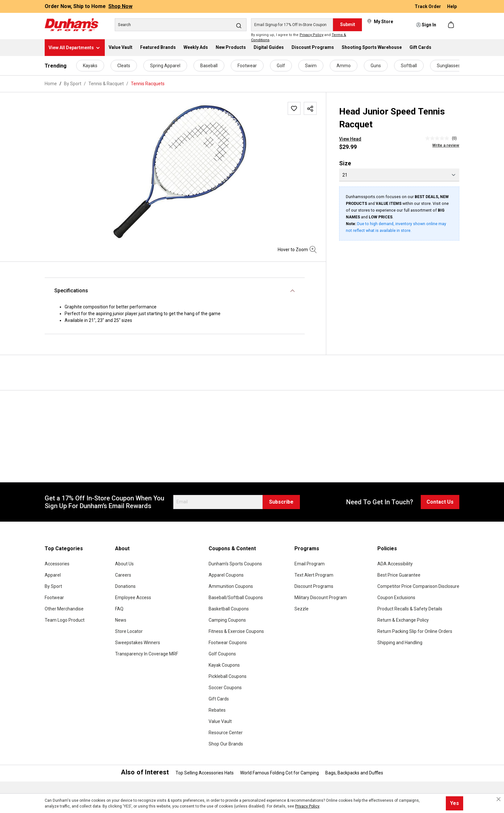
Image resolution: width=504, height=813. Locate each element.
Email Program (310, 564)
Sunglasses (449, 66)
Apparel (53, 575)
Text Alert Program (314, 575)
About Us (124, 564)
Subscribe (281, 502)
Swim (311, 66)
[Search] (181, 25)
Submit (348, 24)
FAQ (119, 609)
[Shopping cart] (452, 25)
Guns (376, 66)
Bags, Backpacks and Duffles (354, 773)
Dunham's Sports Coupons (235, 564)
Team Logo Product (65, 620)
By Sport (53, 586)
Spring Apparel (165, 66)
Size (345, 163)
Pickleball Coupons (228, 676)
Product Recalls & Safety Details (410, 609)
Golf (281, 66)
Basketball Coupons (229, 609)
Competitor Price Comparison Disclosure (418, 586)
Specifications (71, 291)
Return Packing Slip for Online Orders (415, 631)
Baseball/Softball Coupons (236, 598)
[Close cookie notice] (499, 799)
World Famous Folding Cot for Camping (279, 773)
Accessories (57, 564)
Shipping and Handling (400, 643)
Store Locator (129, 631)
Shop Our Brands (226, 744)
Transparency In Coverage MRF (147, 654)
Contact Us (440, 502)
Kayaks (90, 66)
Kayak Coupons (224, 665)
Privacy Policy (311, 35)
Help (452, 6)
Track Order (428, 6)
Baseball (209, 66)
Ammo (344, 66)
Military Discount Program (321, 598)
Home (51, 84)
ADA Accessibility (395, 564)
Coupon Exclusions (396, 598)
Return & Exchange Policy (403, 620)
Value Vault (220, 721)
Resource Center (226, 733)
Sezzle (301, 609)
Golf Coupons (222, 654)
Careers (123, 575)
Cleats (124, 66)
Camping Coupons (227, 620)
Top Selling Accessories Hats (205, 773)
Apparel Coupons (226, 575)
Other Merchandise (64, 609)
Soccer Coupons (225, 688)
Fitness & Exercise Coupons (236, 631)
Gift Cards (219, 699)
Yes (455, 803)
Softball (409, 66)
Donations (125, 586)
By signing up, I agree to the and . (299, 38)
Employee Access (133, 598)
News (121, 620)
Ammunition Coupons (231, 586)
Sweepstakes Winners (138, 643)
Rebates (217, 710)
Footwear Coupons (228, 643)
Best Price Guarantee (399, 575)
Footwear (247, 66)
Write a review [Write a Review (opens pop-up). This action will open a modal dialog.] (446, 145)
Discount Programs (314, 586)
